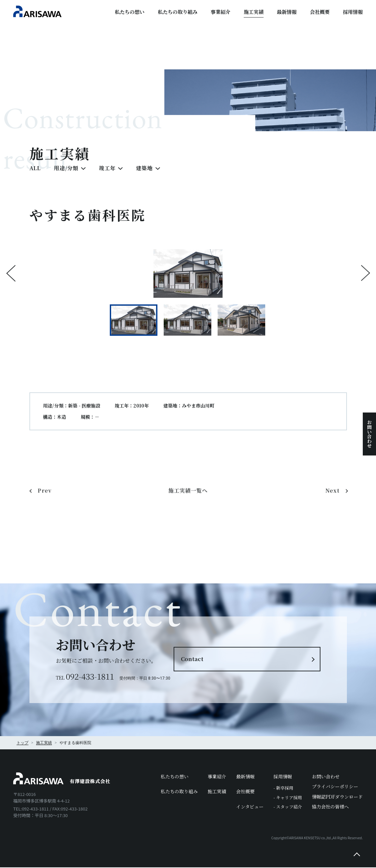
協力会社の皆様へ (330, 807)
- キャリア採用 (288, 798)
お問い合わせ (369, 434)
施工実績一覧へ (188, 532)
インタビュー (250, 807)
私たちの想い (130, 12)
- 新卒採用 (283, 789)
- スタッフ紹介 (288, 807)
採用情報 (353, 12)
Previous (11, 284)
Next (365, 284)
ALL (35, 178)
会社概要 (320, 12)
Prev (45, 532)
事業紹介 (221, 12)
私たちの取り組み (178, 12)
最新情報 (287, 12)
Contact (223, 659)
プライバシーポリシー (335, 787)
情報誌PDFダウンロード (337, 797)
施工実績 (254, 12)
